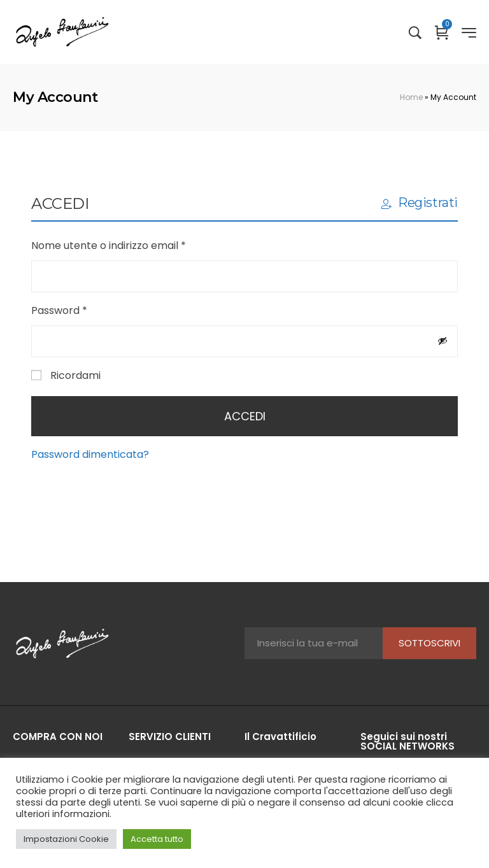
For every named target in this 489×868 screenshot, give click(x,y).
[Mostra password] (443, 341)
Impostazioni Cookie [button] (66, 839)
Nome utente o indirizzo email (131, 245)
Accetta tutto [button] (157, 839)
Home (411, 97)
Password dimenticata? (90, 454)
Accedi (245, 416)
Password (81, 310)
